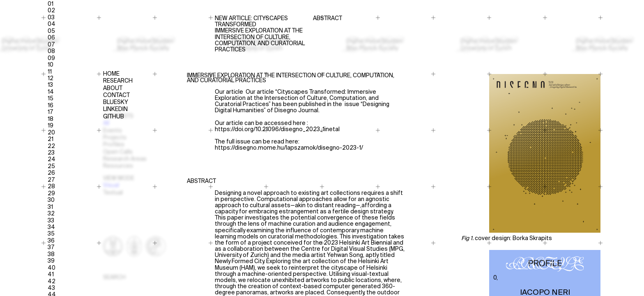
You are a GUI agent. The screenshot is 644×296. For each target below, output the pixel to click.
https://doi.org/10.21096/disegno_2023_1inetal (277, 129)
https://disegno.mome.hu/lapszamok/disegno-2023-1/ (289, 148)
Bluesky (116, 103)
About (113, 89)
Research (118, 81)
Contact (116, 96)
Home (111, 74)
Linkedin (115, 110)
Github (114, 117)
